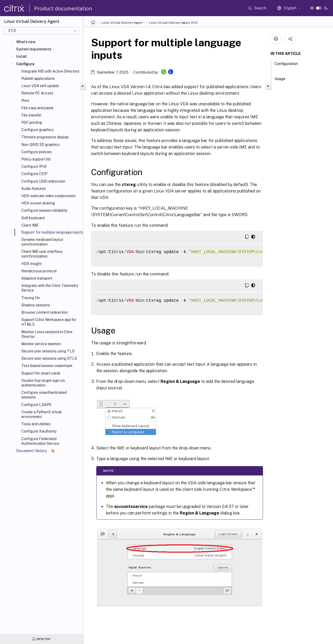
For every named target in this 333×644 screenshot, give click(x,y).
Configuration (286, 66)
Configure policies (37, 152)
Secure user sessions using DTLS (49, 358)
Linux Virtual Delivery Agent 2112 (173, 23)
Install (21, 56)
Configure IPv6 (34, 166)
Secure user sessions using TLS (48, 351)
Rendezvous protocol (39, 271)
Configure (25, 64)
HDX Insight (31, 264)
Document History (35, 451)
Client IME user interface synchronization (42, 254)
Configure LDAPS (36, 405)
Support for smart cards (41, 373)
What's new (26, 42)
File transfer (31, 115)
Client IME (30, 225)
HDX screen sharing (38, 203)
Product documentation (63, 9)
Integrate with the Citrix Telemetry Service (50, 288)
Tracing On (31, 298)
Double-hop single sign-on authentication (43, 383)
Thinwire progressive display (45, 137)
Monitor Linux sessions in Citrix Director (47, 334)
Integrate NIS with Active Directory (50, 71)
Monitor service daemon (41, 344)
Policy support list (36, 159)
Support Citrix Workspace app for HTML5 (49, 322)
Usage (283, 78)
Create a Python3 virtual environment (41, 414)
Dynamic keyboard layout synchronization (42, 242)
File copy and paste (37, 108)
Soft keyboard (33, 218)
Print (25, 101)
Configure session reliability (44, 210)
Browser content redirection (45, 312)
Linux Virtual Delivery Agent (122, 23)
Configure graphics (37, 130)
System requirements (34, 49)
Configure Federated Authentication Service (40, 441)
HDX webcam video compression (49, 196)
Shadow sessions (36, 305)
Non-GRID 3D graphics (40, 145)
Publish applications (38, 79)
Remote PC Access (37, 93)
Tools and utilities (36, 424)
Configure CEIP (34, 174)
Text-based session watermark (47, 366)
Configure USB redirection (43, 181)
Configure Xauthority (39, 431)
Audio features (34, 189)
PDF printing (32, 123)
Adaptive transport (37, 278)
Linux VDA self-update (40, 86)
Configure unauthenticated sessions (44, 395)
